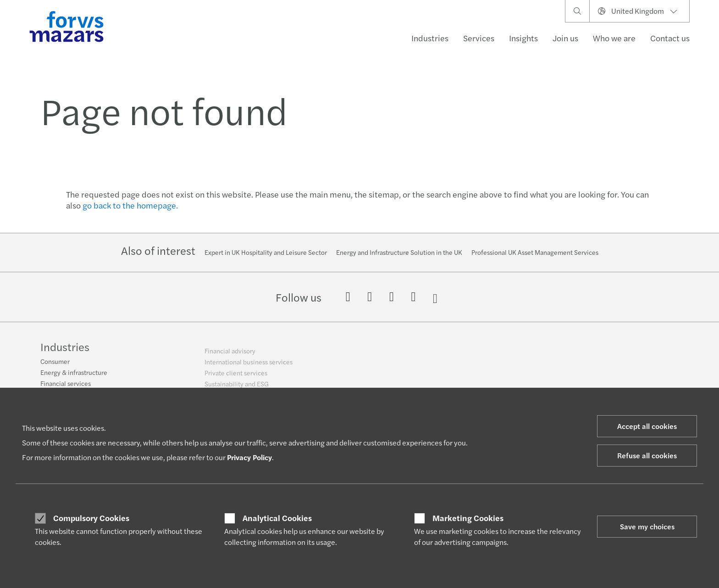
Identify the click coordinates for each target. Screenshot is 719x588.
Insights (523, 38)
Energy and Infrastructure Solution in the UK (399, 252)
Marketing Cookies (468, 518)
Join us (565, 38)
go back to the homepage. (130, 205)
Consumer (55, 366)
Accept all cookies (647, 426)
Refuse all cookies (647, 455)
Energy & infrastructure (74, 377)
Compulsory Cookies (91, 518)
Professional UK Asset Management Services (535, 252)
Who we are (614, 38)
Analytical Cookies (277, 518)
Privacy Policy (249, 457)
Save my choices (647, 526)
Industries (430, 38)
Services (479, 38)
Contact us (670, 38)
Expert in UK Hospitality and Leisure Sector (266, 252)
